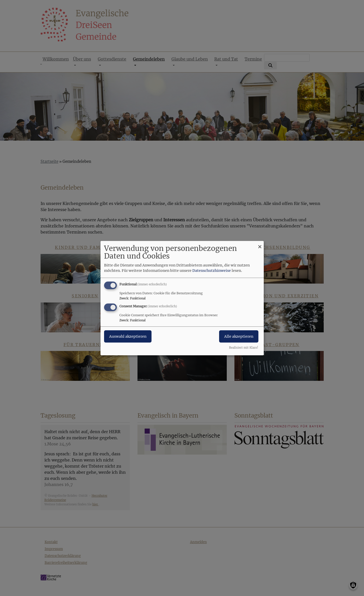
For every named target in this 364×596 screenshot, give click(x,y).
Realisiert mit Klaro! (244, 348)
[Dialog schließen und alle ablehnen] (260, 244)
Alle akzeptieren (239, 336)
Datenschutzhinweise (212, 271)
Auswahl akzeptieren (128, 336)
